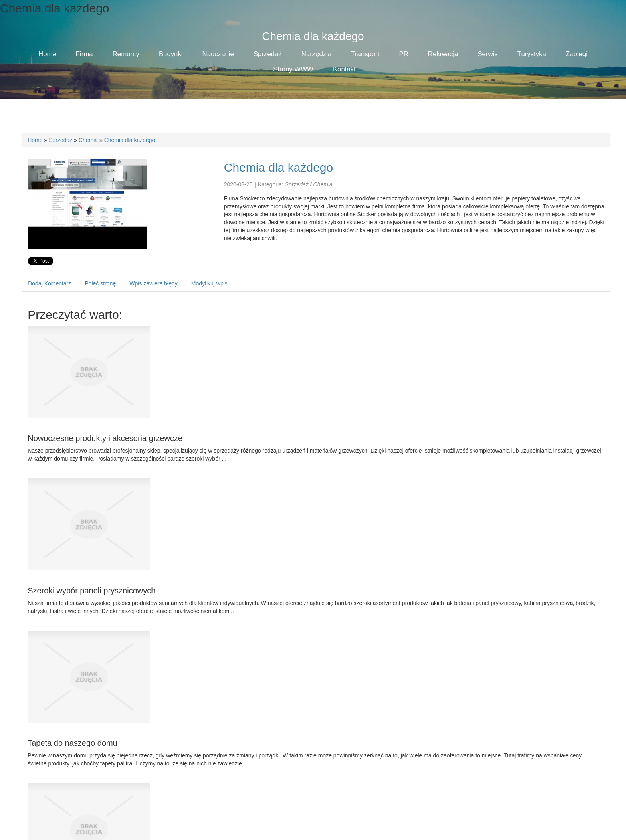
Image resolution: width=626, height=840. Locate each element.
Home (35, 140)
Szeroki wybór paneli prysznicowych (91, 591)
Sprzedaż (60, 140)
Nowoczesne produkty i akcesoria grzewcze (105, 438)
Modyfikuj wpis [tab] (209, 283)
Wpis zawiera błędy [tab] (154, 283)
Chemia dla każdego (130, 140)
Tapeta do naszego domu (72, 743)
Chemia (88, 140)
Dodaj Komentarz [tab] (50, 283)
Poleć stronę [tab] (100, 283)
